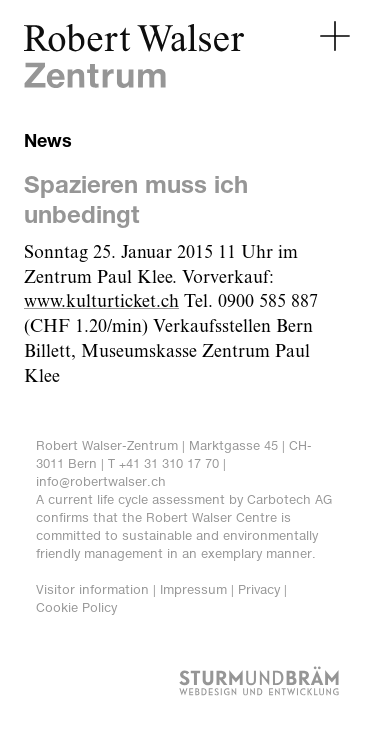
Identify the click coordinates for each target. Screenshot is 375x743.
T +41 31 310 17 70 (163, 463)
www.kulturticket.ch (101, 302)
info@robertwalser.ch (101, 481)
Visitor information (92, 589)
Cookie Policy (76, 607)
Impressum (193, 589)
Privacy (259, 589)
